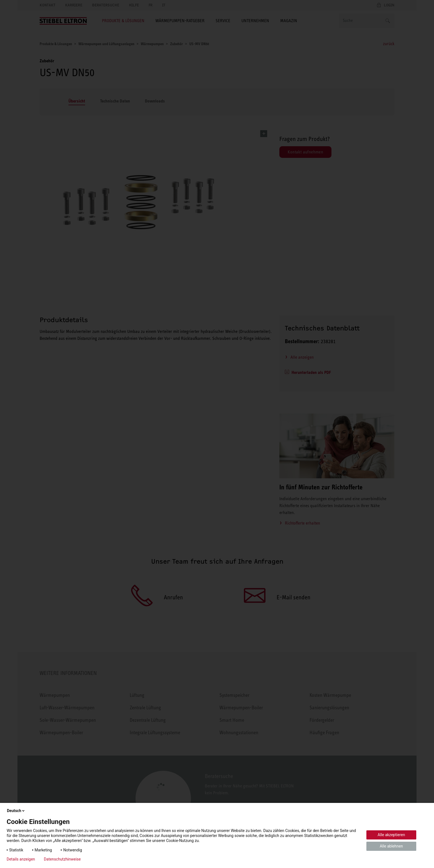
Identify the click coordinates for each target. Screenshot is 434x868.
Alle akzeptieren (391, 835)
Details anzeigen (21, 859)
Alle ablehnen (391, 846)
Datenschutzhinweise (62, 859)
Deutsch (16, 811)
